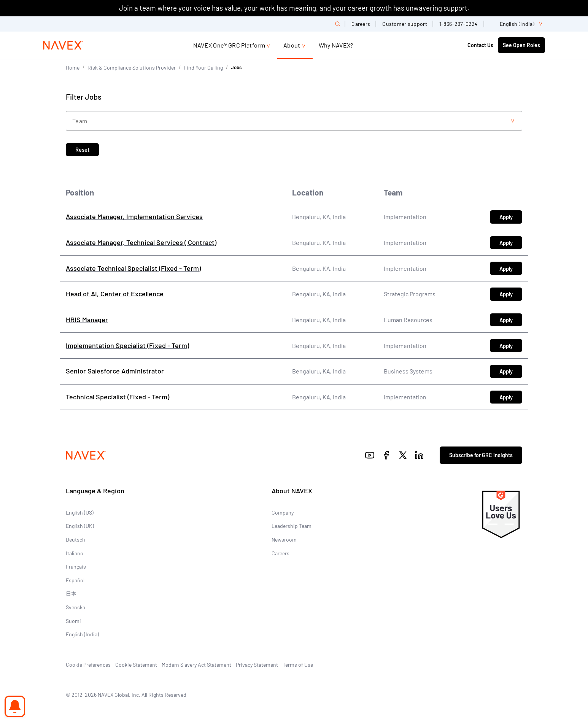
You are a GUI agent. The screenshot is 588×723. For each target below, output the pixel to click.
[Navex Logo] (63, 45)
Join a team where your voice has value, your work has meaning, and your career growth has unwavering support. (294, 8)
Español (75, 580)
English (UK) (80, 526)
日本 (71, 593)
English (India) (82, 634)
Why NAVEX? (336, 45)
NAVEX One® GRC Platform (229, 45)
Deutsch (75, 539)
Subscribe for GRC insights (481, 455)
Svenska (75, 607)
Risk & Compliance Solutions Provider (132, 68)
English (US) (80, 512)
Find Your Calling (203, 68)
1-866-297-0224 (459, 24)
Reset (82, 149)
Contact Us (480, 45)
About (292, 45)
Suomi (73, 621)
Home (73, 68)
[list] (518, 24)
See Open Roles (521, 45)
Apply (511, 218)
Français (76, 566)
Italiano (75, 553)
